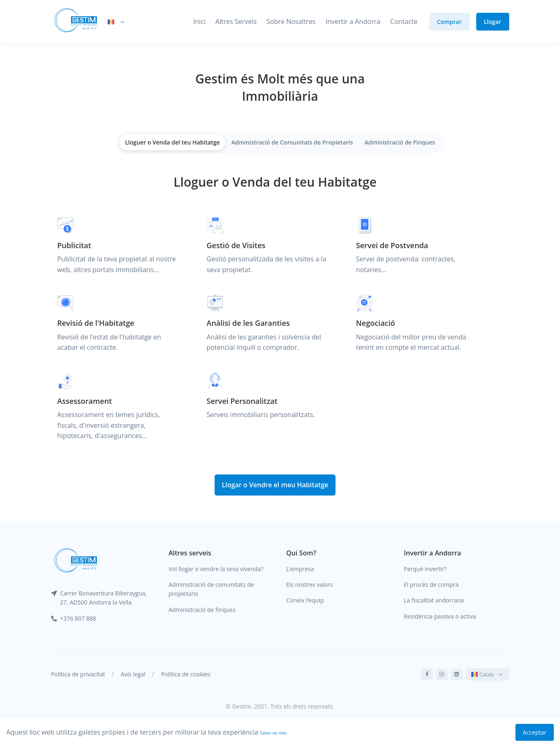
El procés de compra (431, 585)
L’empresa (300, 569)
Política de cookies (186, 674)
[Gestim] (76, 22)
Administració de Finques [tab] (400, 142)
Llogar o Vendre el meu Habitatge (275, 485)
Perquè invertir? (425, 569)
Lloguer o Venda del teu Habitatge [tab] (172, 142)
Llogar (493, 22)
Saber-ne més (273, 733)
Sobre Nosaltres (291, 21)
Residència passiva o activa (440, 616)
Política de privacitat (78, 674)
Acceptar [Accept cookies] (535, 732)
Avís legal (133, 674)
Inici (199, 21)
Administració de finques (202, 610)
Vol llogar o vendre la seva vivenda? (216, 569)
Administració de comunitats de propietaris (211, 589)
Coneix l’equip (305, 600)
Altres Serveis (236, 21)
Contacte (404, 21)
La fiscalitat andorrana (434, 600)
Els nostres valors (310, 585)
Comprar (449, 22)
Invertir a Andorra (353, 21)
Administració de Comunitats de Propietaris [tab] (292, 142)
